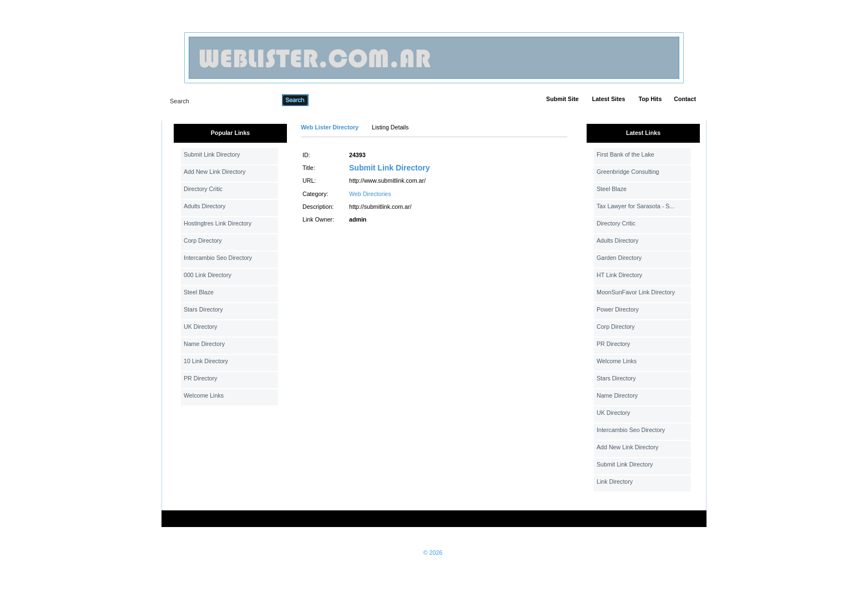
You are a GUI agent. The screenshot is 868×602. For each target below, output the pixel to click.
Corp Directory (203, 240)
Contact (685, 99)
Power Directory (618, 309)
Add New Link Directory (215, 172)
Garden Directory (619, 258)
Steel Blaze (199, 292)
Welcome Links (204, 395)
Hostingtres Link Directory (218, 223)
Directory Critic (203, 189)
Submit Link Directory (212, 154)
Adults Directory (205, 206)
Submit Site (562, 99)
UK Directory (200, 327)
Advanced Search (337, 100)
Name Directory (204, 344)
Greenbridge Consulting (628, 172)
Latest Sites (609, 99)
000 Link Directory (208, 275)
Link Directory (615, 481)
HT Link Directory (619, 275)
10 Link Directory (206, 361)
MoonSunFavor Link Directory (636, 292)
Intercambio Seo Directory (218, 258)
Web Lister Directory (330, 127)
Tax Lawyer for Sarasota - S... (635, 206)
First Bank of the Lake (625, 154)
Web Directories (370, 194)
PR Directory (200, 378)
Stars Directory (203, 309)
